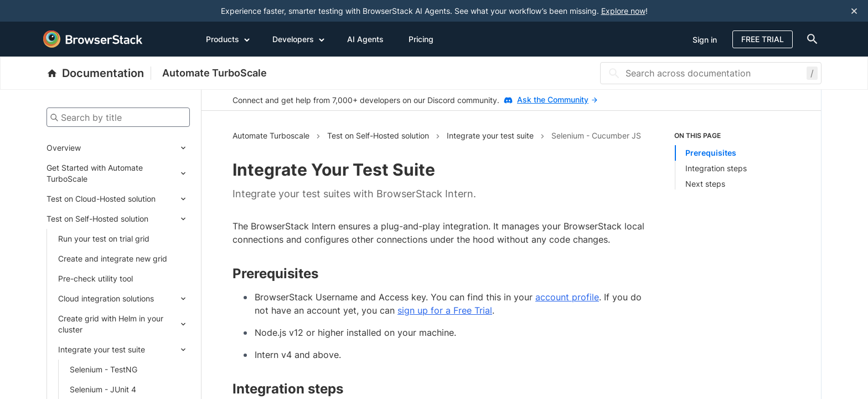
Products (228, 39)
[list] (732, 160)
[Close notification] (854, 11)
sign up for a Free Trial (445, 310)
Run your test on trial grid (104, 239)
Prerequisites (711, 153)
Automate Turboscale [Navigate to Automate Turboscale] (271, 135)
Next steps (705, 184)
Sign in (705, 40)
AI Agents (365, 39)
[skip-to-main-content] (45, 11)
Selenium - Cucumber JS (596, 135)
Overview (64, 148)
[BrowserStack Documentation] (99, 73)
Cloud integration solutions (106, 298)
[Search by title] (118, 117)
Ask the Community (557, 99)
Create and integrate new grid (113, 259)
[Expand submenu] (135, 148)
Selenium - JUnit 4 (103, 389)
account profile (567, 297)
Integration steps (716, 168)
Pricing (421, 39)
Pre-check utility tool (95, 278)
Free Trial (763, 39)
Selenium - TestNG (104, 369)
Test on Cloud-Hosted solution (101, 199)
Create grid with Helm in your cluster (111, 324)
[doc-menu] (810, 39)
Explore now (623, 11)
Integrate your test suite (102, 349)
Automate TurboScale (215, 73)
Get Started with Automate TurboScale (95, 173)
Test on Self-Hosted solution (97, 219)
